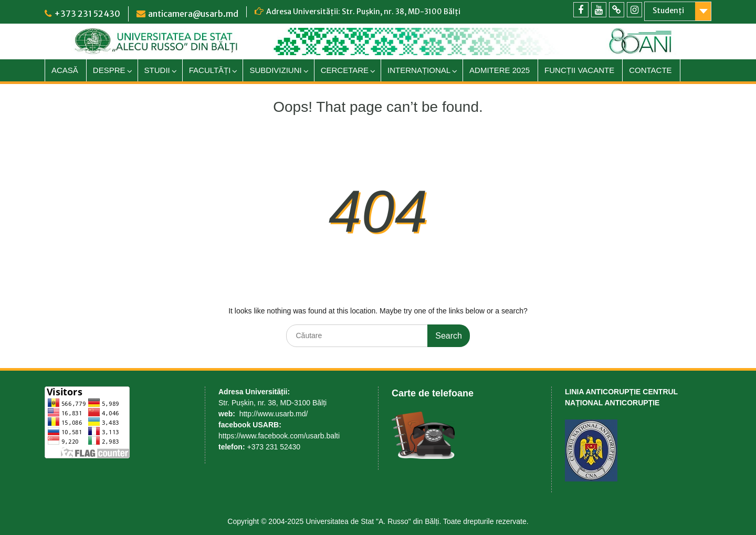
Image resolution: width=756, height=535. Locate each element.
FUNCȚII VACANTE (579, 70)
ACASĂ (65, 70)
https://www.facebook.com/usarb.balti (279, 436)
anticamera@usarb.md (193, 14)
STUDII (157, 70)
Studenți (668, 11)
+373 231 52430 (87, 14)
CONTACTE (650, 70)
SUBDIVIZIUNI (275, 70)
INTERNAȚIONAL (419, 70)
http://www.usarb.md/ (274, 414)
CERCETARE (345, 70)
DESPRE (109, 70)
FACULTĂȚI (210, 70)
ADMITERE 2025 (500, 70)
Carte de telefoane (433, 393)
